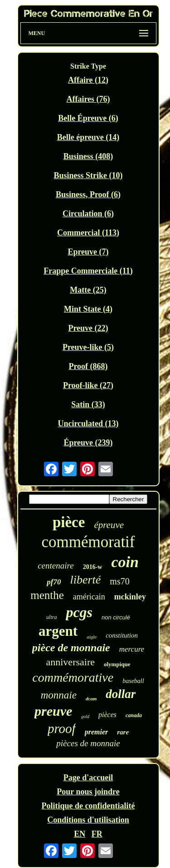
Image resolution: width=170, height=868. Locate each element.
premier (97, 732)
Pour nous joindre (88, 792)
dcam (91, 698)
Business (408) (88, 156)
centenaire (56, 566)
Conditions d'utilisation (88, 820)
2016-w (93, 567)
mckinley (130, 597)
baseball (133, 681)
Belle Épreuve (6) (88, 118)
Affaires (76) (88, 99)
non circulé (116, 617)
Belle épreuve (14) (88, 137)
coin (125, 562)
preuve (53, 711)
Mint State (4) (88, 309)
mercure (132, 649)
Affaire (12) (88, 80)
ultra (51, 617)
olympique (117, 664)
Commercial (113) (88, 233)
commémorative (73, 677)
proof (62, 728)
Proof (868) (88, 366)
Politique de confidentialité (88, 806)
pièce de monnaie (71, 648)
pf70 (54, 582)
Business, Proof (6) (88, 195)
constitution (122, 635)
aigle (92, 637)
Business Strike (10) (88, 175)
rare (123, 732)
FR (97, 834)
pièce (69, 522)
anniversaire (70, 662)
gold (85, 716)
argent (58, 631)
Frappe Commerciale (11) (88, 271)
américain (89, 597)
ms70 (119, 581)
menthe (47, 595)
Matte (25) (88, 290)
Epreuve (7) (88, 252)
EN (80, 834)
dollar (121, 694)
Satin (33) (88, 404)
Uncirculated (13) (88, 424)
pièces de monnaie (88, 743)
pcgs (79, 612)
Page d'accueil (88, 778)
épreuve (109, 525)
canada (134, 715)
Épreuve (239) (88, 443)
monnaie (59, 695)
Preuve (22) (88, 328)
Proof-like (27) (88, 385)
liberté (85, 580)
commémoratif (88, 542)
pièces (107, 715)
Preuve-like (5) (88, 347)
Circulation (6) (88, 214)
